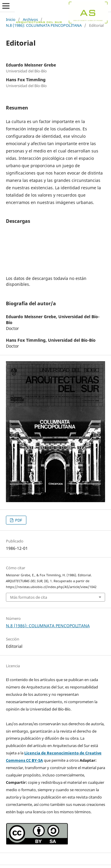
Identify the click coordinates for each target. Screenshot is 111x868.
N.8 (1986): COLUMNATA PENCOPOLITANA (44, 25)
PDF (18, 520)
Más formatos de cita (29, 597)
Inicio (11, 19)
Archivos (30, 19)
